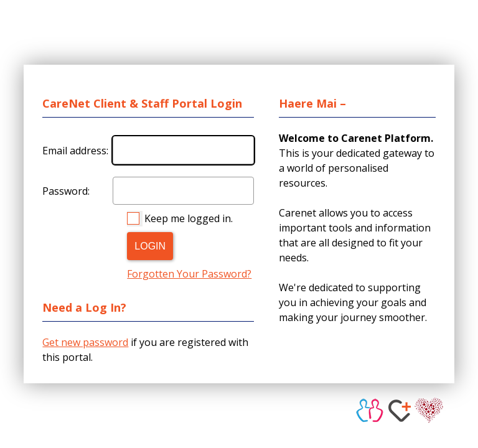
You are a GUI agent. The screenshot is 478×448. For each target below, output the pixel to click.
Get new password (85, 342)
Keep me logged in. (189, 218)
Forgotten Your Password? (189, 274)
